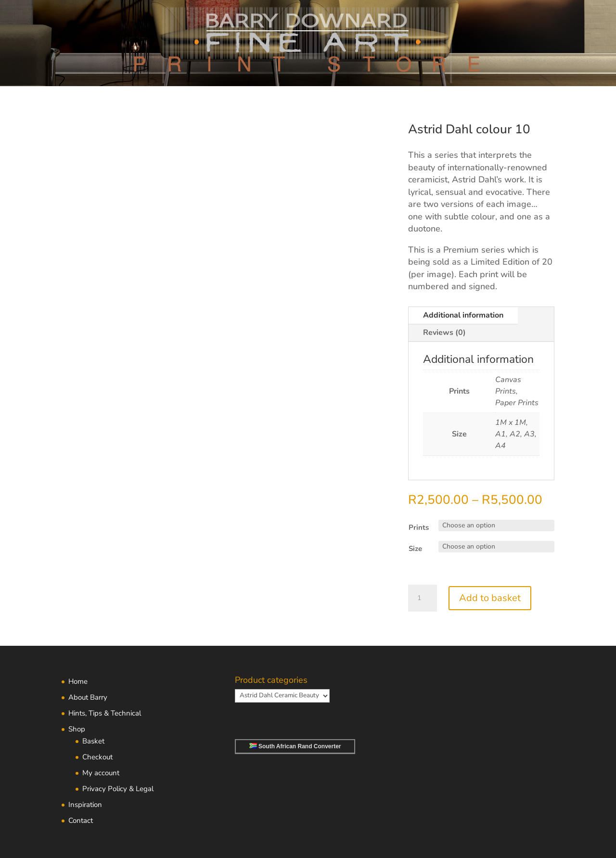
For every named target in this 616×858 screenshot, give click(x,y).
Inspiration (85, 805)
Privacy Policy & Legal (118, 789)
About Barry (88, 697)
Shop (77, 729)
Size (415, 549)
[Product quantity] (423, 598)
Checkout (97, 757)
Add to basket (490, 598)
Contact (81, 820)
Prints (419, 527)
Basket (93, 741)
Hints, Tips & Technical (105, 713)
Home (78, 681)
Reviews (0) (444, 333)
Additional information (463, 315)
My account (101, 773)
